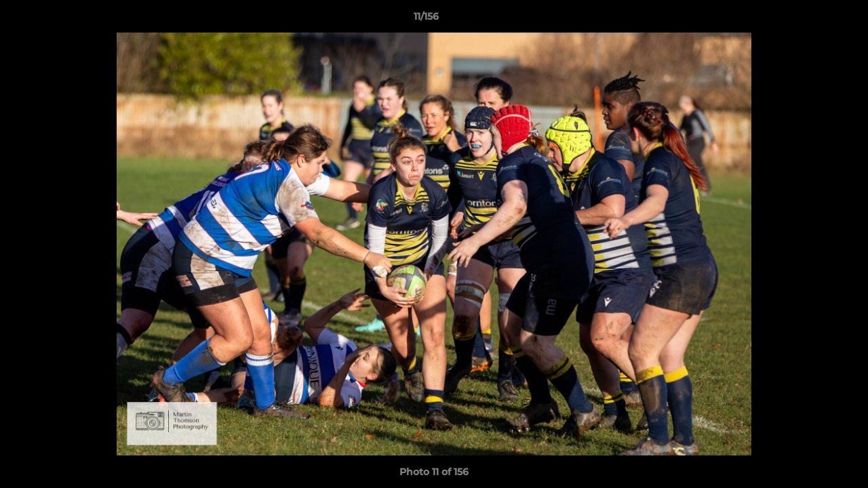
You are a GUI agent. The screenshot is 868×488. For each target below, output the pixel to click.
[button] (811, 20)
